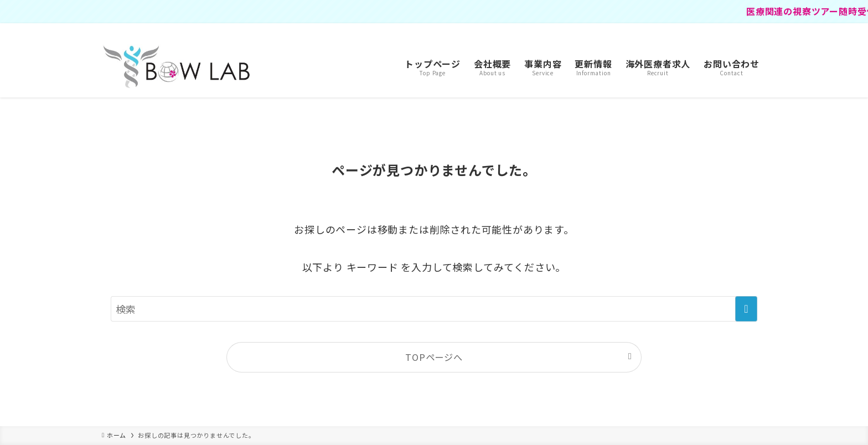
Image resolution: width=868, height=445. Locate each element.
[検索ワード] (434, 309)
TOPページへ (434, 357)
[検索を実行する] (746, 309)
